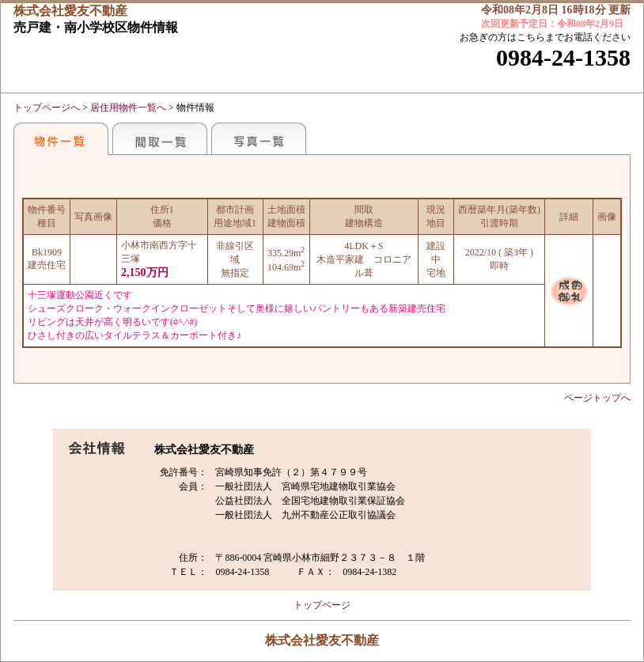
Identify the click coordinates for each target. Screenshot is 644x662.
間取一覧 (160, 138)
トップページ (322, 605)
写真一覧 (259, 138)
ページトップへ (597, 398)
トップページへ (47, 108)
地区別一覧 (61, 138)
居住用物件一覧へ (128, 108)
